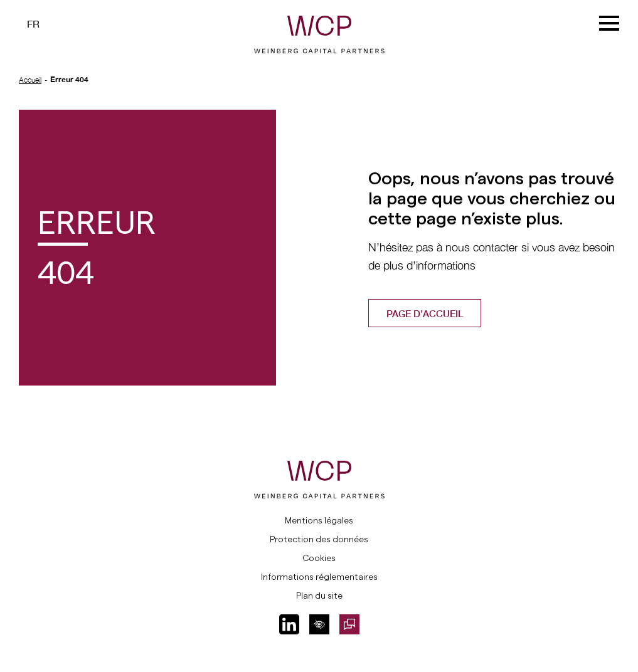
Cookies (319, 558)
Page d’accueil (425, 313)
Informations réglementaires (319, 577)
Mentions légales (319, 520)
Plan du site (319, 596)
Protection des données (319, 539)
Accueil (30, 80)
